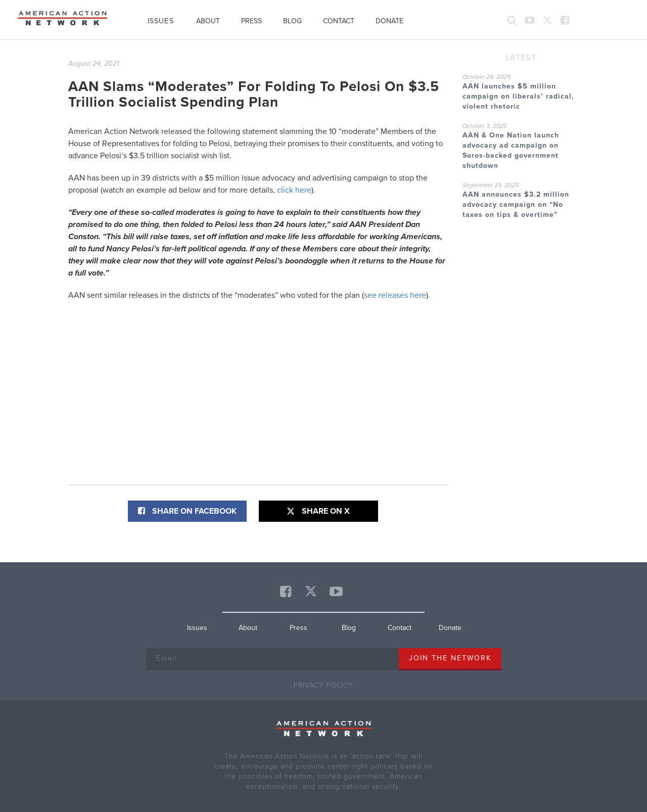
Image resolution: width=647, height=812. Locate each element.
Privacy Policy (323, 685)
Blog (292, 21)
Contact (339, 21)
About (208, 21)
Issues (161, 21)
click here (294, 190)
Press (251, 21)
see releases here (395, 295)
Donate (389, 21)
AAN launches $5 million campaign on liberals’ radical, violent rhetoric (518, 96)
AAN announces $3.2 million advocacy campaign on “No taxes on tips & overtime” (516, 205)
